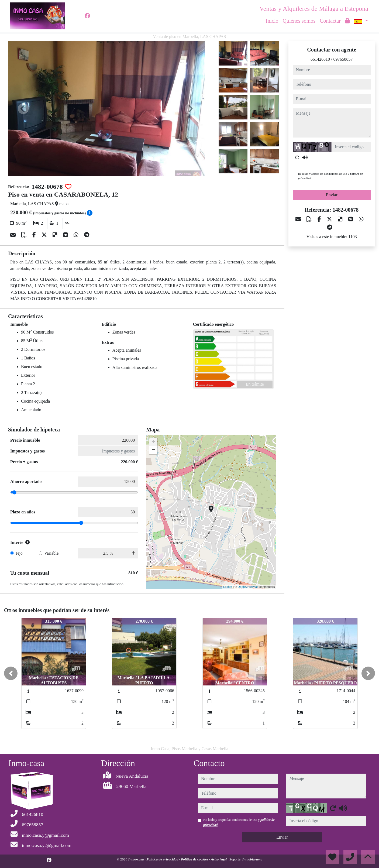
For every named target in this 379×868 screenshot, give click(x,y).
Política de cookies (195, 859)
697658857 (343, 59)
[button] (11, 673)
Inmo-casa (137, 859)
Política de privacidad (163, 859)
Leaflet (228, 587)
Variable (51, 553)
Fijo (19, 553)
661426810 (320, 59)
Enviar (332, 195)
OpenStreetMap (248, 587)
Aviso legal (219, 859)
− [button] (154, 450)
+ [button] (154, 442)
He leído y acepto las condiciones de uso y (330, 176)
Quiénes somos (299, 21)
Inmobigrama (252, 859)
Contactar (330, 21)
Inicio (272, 21)
